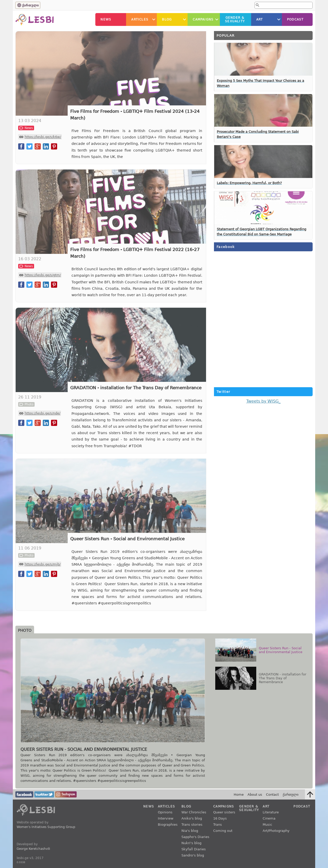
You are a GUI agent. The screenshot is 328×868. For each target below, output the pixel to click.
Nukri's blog (191, 843)
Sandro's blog (193, 855)
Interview (166, 818)
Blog (167, 19)
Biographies (168, 825)
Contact (272, 795)
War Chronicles (194, 812)
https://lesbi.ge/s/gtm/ (43, 275)
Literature (271, 812)
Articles (140, 19)
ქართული (30, 5)
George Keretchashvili (33, 849)
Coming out (223, 831)
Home (239, 795)
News (106, 19)
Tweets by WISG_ (263, 401)
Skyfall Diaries (194, 849)
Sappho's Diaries (195, 837)
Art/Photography (276, 831)
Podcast (295, 19)
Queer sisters (224, 812)
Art (260, 19)
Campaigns (203, 19)
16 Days (220, 818)
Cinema (269, 818)
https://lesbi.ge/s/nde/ (42, 413)
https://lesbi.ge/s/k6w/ (43, 137)
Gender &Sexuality (235, 19)
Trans (218, 825)
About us (255, 795)
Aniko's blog (192, 818)
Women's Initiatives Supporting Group (46, 827)
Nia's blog (190, 831)
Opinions (165, 812)
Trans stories (192, 825)
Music (267, 825)
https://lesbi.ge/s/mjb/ (43, 564)
